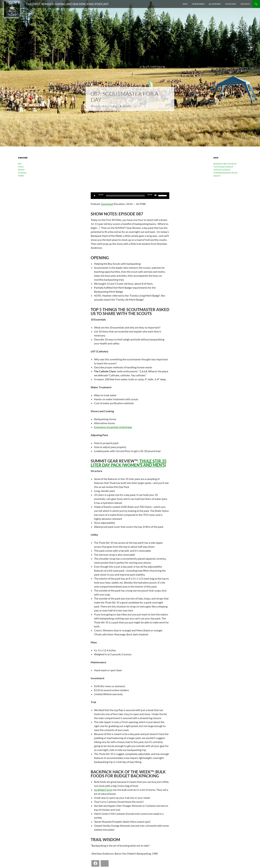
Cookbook (223, 167)
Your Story (231, 4)
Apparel (217, 176)
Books (225, 173)
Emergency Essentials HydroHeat (113, 427)
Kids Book (225, 164)
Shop (185, 4)
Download (107, 204)
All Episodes (215, 4)
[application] (130, 196)
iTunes (21, 167)
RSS (20, 164)
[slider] (125, 196)
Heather (127, 106)
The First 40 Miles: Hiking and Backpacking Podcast (67, 4)
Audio (97, 106)
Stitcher (21, 170)
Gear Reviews (198, 4)
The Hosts (245, 4)
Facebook (22, 173)
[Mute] (156, 196)
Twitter (21, 176)
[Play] (95, 196)
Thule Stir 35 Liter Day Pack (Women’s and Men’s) (129, 463)
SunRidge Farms (103, 790)
